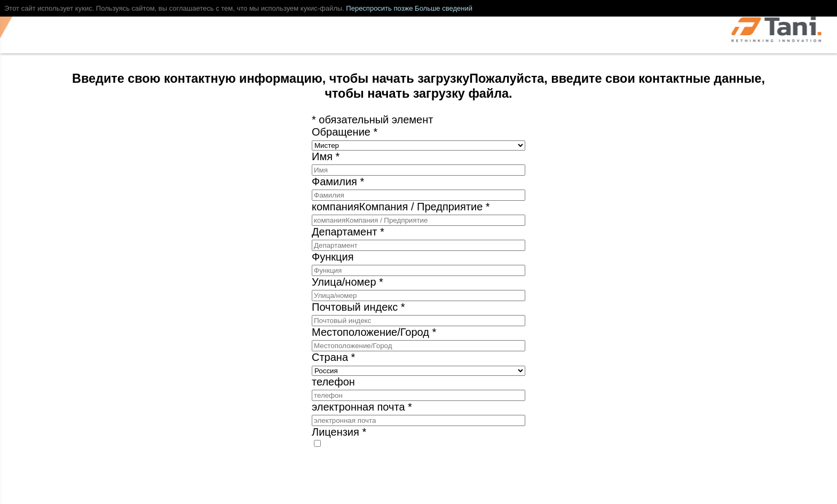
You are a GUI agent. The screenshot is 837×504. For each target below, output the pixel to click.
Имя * (326, 156)
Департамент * (348, 232)
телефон (333, 382)
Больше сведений (444, 8)
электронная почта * (362, 407)
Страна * (333, 357)
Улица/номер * (348, 282)
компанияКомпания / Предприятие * (401, 207)
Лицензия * (339, 432)
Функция (333, 257)
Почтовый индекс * (358, 307)
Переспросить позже (379, 8)
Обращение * (345, 132)
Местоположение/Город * (374, 332)
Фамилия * (338, 182)
